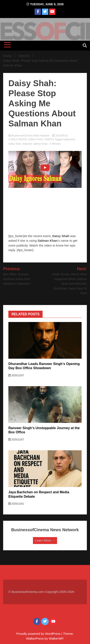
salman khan (40, 144)
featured (27, 144)
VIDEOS (49, 139)
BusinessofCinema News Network (29, 136)
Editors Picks (36, 139)
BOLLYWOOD (19, 139)
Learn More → (45, 540)
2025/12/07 (16, 375)
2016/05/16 (60, 136)
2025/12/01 (16, 504)
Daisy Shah (15, 144)
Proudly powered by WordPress (39, 634)
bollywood (69, 139)
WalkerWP (56, 638)
